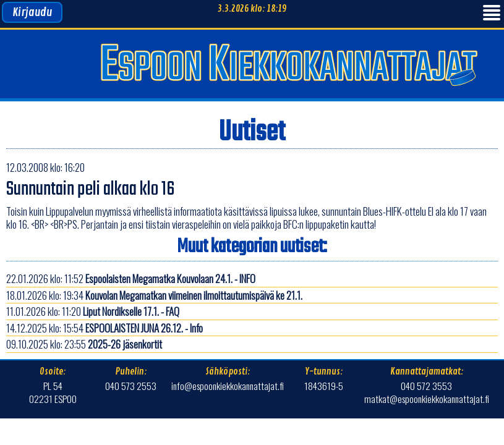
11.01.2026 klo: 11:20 (93, 311)
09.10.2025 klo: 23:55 (84, 344)
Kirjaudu (32, 12)
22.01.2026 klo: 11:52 (131, 278)
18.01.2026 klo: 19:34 (154, 295)
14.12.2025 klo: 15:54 (105, 328)
